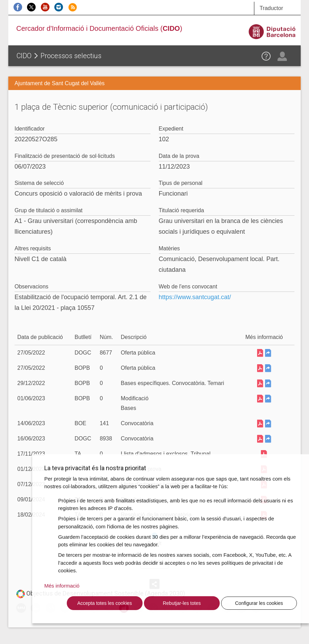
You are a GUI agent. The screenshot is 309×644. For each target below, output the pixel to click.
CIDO (24, 56)
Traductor (271, 8)
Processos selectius (71, 56)
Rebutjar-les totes (182, 603)
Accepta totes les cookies (104, 603)
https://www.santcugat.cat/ (195, 297)
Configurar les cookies (259, 603)
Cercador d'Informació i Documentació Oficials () (99, 28)
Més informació (62, 586)
